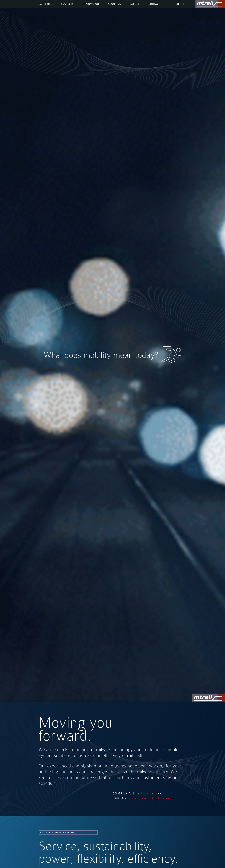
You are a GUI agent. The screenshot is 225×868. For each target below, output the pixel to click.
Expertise (45, 4)
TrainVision (91, 4)
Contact (154, 4)
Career (135, 4)
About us (114, 4)
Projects (67, 4)
